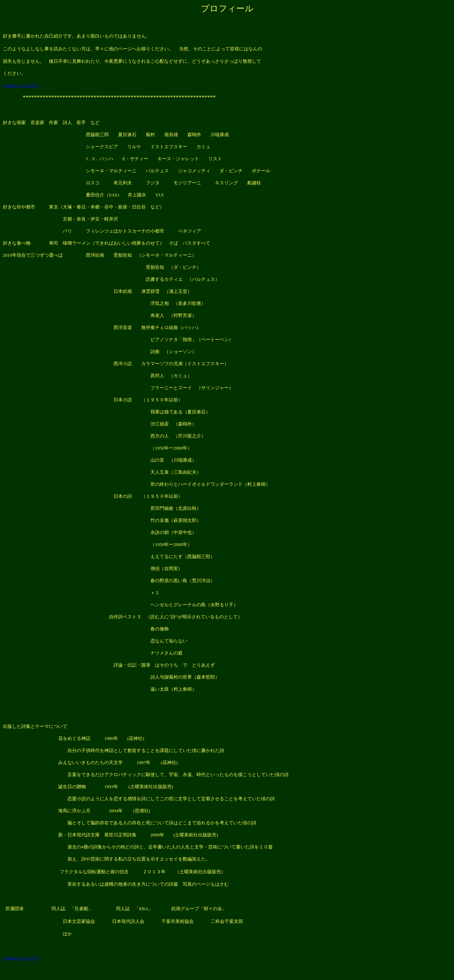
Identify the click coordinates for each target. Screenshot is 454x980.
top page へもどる (21, 85)
